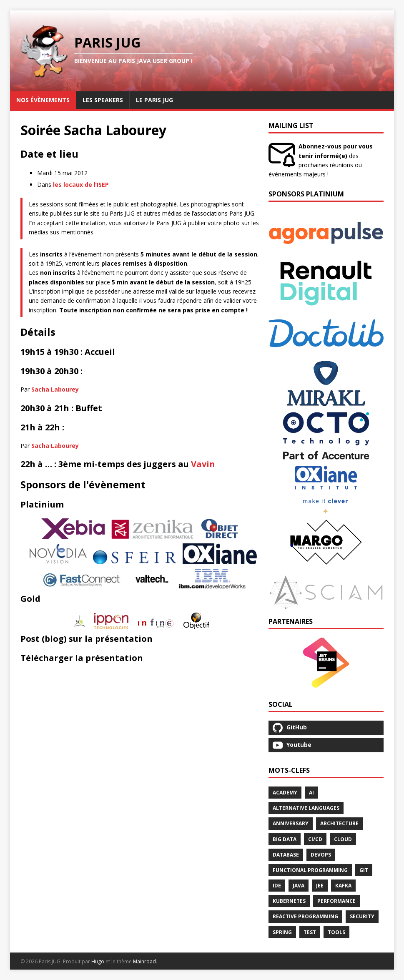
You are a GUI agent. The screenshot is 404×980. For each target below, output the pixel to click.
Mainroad (144, 961)
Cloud (343, 839)
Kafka (343, 886)
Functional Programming (310, 870)
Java (299, 886)
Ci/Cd (315, 839)
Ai (311, 793)
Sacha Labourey (55, 389)
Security (362, 916)
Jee (320, 886)
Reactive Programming (305, 916)
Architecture (339, 823)
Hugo (98, 961)
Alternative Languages (306, 808)
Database (286, 855)
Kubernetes (289, 901)
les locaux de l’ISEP (81, 185)
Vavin (203, 464)
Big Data (285, 839)
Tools (336, 932)
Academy (285, 793)
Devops (321, 855)
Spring (282, 932)
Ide (277, 886)
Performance (336, 901)
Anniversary (291, 823)
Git (364, 870)
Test (310, 932)
